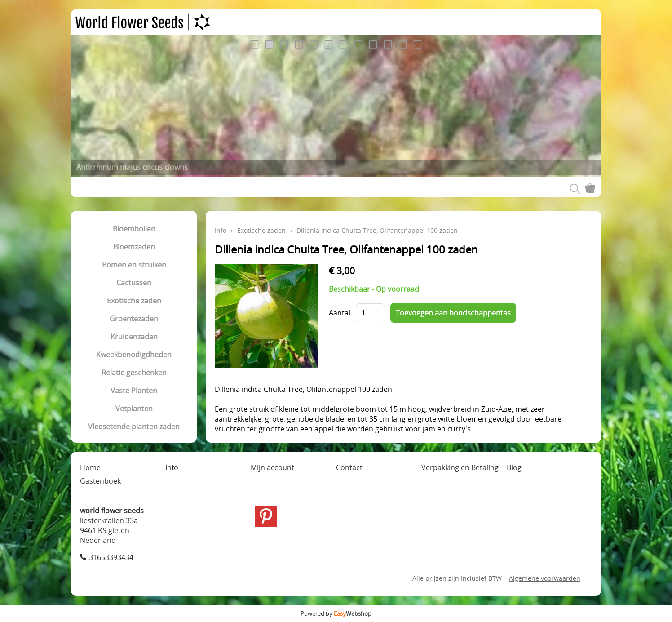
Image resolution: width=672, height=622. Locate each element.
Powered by (336, 613)
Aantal (340, 313)
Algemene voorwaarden (545, 578)
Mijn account (272, 467)
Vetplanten (134, 409)
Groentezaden (134, 319)
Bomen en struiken (134, 265)
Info (221, 230)
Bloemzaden (134, 247)
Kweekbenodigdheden (134, 355)
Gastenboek (100, 481)
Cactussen (134, 283)
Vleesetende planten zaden (134, 427)
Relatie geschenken (134, 373)
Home (90, 467)
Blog (514, 467)
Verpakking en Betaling (460, 467)
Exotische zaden (134, 301)
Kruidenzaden (134, 337)
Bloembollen (134, 229)
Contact (349, 467)
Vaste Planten (134, 391)
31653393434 (111, 557)
